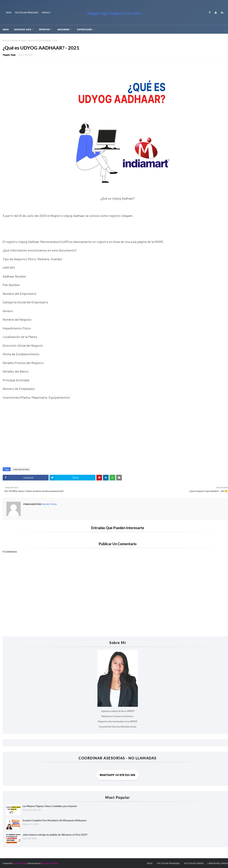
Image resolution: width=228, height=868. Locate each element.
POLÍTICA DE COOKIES (194, 863)
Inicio (5, 40)
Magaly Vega (9, 55)
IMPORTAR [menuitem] (44, 29)
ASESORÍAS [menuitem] (63, 29)
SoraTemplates (20, 863)
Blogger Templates (50, 863)
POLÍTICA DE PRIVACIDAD (168, 863)
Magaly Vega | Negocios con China (114, 13)
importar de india (18, 40)
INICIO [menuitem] (6, 29)
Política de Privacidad (27, 12)
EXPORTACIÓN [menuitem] (84, 29)
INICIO (9, 12)
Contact (46, 12)
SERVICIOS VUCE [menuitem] (23, 29)
